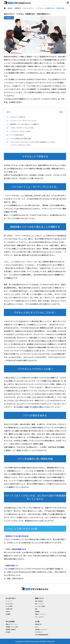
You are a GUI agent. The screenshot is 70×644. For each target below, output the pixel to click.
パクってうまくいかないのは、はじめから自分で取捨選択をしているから (33, 142)
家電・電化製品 (39, 601)
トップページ (9, 601)
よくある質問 (9, 606)
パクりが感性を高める (17, 135)
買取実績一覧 (38, 624)
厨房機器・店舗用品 (11, 629)
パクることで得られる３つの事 (21, 145)
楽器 (36, 609)
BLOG (36, 627)
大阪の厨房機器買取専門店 (42, 635)
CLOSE (61, 112)
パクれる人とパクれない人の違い (20, 131)
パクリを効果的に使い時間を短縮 (20, 138)
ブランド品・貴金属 (40, 606)
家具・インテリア (39, 604)
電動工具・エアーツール (12, 624)
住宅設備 (8, 632)
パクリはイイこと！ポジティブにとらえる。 (24, 121)
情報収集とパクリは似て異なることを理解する (25, 124)
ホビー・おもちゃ (39, 617)
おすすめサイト (39, 632)
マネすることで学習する (18, 117)
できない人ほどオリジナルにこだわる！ (23, 128)
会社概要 (8, 614)
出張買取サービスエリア (41, 629)
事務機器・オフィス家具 (12, 627)
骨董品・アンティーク (40, 614)
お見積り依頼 (9, 609)
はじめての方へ (10, 604)
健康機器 (37, 612)
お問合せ (8, 612)
